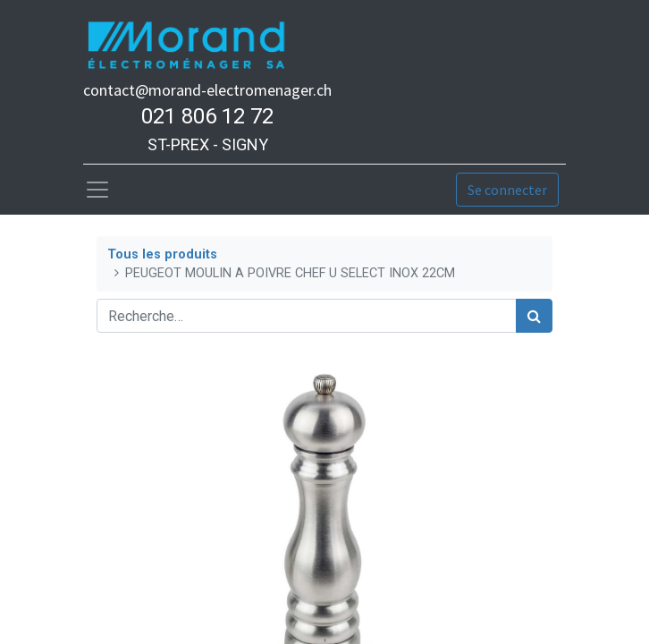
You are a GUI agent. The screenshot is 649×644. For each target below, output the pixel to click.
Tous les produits (162, 254)
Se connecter (507, 190)
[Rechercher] (534, 316)
